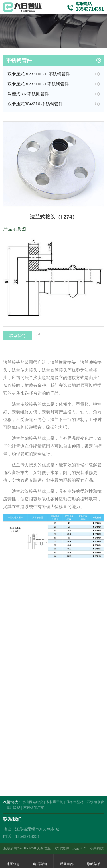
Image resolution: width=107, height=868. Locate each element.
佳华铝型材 (75, 802)
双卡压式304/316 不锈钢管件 (35, 104)
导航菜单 (94, 861)
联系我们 (17, 336)
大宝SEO (79, 848)
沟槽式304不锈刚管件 (28, 94)
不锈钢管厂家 (34, 808)
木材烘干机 (54, 802)
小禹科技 (97, 848)
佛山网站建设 (33, 802)
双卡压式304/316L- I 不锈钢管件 (38, 84)
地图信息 (13, 861)
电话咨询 (40, 861)
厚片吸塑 (13, 808)
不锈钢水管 (95, 802)
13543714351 (90, 9)
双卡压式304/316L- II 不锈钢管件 (39, 74)
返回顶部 (67, 861)
